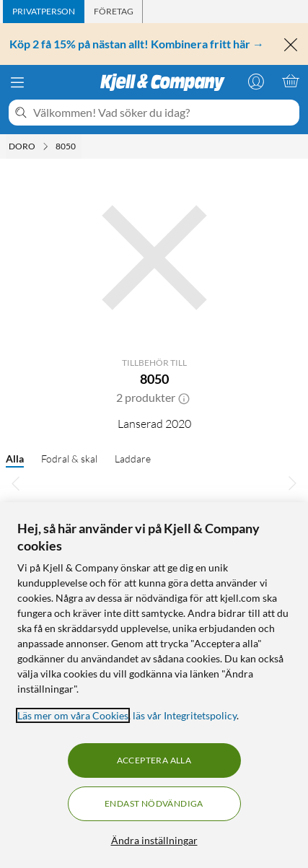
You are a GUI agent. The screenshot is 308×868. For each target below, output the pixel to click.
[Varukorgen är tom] (291, 81)
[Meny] (17, 82)
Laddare (133, 459)
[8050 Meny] (80, 146)
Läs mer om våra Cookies (73, 715)
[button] (184, 398)
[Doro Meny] (45, 146)
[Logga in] (256, 81)
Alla (15, 459)
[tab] (44, 12)
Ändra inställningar (154, 840)
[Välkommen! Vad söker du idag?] (163, 113)
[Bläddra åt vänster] (16, 483)
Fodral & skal (69, 459)
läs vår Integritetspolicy (185, 715)
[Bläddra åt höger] (292, 483)
